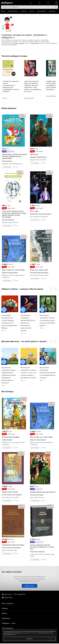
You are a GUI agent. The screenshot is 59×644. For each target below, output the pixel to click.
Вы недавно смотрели (12, 572)
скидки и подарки (19, 43)
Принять (29, 639)
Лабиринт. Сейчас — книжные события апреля (22, 289)
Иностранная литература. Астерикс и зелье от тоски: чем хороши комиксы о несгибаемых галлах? (28, 373)
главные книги (35, 43)
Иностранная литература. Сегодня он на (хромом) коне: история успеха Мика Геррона (47, 320)
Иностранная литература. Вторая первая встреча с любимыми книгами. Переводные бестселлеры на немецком (9, 375)
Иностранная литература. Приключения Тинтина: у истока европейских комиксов (48, 373)
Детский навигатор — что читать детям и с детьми (24, 341)
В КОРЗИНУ (7, 167)
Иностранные (13, 11)
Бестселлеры (7, 391)
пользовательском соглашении (30, 633)
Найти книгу (29, 586)
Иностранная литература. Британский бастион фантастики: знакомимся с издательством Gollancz (28, 323)
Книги (3, 11)
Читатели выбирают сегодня (14, 56)
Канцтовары (42, 11)
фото (22, 117)
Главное (24, 11)
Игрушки (52, 11)
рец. (22, 115)
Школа (32, 11)
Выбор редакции (9, 108)
